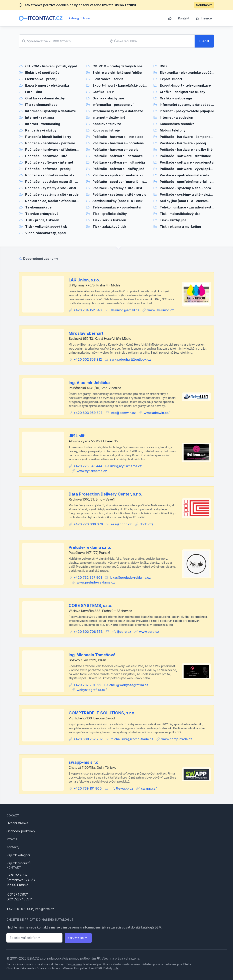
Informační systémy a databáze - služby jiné (128, 111)
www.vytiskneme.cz (92, 471)
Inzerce (204, 18)
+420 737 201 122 (87, 685)
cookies (77, 964)
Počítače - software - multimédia (119, 162)
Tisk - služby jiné (173, 220)
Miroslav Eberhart (86, 333)
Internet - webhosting (43, 124)
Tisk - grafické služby (110, 214)
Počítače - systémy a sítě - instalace (122, 188)
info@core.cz (121, 632)
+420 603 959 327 (88, 413)
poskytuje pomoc (67, 958)
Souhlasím (204, 5)
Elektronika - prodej (41, 79)
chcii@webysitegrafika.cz (129, 685)
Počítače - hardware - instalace (118, 137)
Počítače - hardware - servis (115, 150)
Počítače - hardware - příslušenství (54, 150)
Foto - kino (34, 92)
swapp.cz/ (149, 788)
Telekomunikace (38, 207)
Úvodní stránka (17, 823)
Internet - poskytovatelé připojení (187, 111)
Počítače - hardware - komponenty (188, 137)
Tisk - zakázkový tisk (109, 227)
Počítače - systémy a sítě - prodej (52, 194)
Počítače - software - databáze (118, 156)
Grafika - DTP (103, 92)
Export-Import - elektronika (47, 85)
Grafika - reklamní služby (45, 98)
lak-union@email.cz (125, 310)
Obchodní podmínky (21, 831)
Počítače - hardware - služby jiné (186, 150)
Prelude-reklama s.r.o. (90, 547)
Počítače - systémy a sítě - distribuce (55, 188)
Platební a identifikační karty (48, 137)
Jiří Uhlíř (77, 436)
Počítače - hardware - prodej (183, 143)
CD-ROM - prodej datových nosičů (120, 66)
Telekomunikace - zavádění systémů (189, 207)
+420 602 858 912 (88, 359)
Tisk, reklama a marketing (180, 227)
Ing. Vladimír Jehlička (89, 383)
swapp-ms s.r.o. (84, 762)
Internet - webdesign (176, 117)
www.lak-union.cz (161, 310)
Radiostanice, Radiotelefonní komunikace (58, 201)
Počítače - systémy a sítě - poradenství (191, 188)
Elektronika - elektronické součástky (189, 73)
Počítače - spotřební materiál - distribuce (58, 175)
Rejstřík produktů (18, 863)
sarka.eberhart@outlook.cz (130, 359)
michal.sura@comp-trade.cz (132, 739)
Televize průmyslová (42, 214)
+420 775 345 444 (88, 466)
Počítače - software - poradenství (187, 162)
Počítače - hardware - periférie (50, 143)
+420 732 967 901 (88, 577)
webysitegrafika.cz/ (92, 690)
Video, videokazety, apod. (46, 233)
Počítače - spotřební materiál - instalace (125, 175)
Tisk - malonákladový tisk (180, 214)
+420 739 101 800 (88, 788)
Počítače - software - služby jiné (118, 169)
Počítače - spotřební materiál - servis (122, 182)
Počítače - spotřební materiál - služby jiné (193, 182)
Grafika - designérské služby (183, 92)
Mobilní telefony (173, 130)
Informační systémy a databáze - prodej (57, 111)
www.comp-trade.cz (177, 739)
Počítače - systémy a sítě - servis (119, 194)
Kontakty (13, 847)
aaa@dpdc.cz (121, 524)
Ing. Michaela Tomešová (92, 655)
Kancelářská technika (177, 124)
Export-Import (171, 79)
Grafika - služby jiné (108, 98)
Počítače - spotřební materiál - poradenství (194, 175)
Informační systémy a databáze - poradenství (196, 105)
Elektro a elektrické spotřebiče (117, 73)
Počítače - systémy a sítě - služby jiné (190, 194)
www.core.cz (149, 632)
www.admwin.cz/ (157, 413)
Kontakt (184, 18)
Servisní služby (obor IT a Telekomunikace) (127, 201)
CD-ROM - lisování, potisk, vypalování (55, 66)
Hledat (204, 41)
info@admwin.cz (123, 413)
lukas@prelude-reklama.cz (130, 577)
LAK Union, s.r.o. (84, 280)
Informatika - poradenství (113, 105)
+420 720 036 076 (88, 524)
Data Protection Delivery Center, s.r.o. (105, 494)
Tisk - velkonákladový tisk (46, 227)
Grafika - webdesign (176, 98)
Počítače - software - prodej (48, 169)
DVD (163, 66)
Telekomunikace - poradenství (117, 207)
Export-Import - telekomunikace (185, 85)
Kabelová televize (107, 124)
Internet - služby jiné (109, 117)
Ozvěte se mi (78, 938)
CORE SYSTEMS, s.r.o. (90, 606)
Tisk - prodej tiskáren (42, 220)
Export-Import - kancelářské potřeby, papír (127, 85)
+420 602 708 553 (88, 632)
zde (116, 968)
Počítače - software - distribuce (185, 156)
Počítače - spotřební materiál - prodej (55, 182)
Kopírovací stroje (106, 130)
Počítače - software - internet (49, 162)
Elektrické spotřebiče (42, 73)
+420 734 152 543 (88, 310)
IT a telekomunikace (41, 105)
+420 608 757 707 (88, 739)
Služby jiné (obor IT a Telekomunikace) (191, 201)
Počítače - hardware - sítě (46, 156)
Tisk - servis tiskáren (109, 220)
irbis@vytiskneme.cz (126, 466)
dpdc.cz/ (146, 524)
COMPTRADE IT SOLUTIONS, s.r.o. (102, 713)
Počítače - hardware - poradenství (120, 143)
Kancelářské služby (41, 130)
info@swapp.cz (121, 788)
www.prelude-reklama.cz (96, 582)
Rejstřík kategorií (18, 855)
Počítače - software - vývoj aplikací (188, 169)
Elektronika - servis (108, 79)
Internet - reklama (40, 117)
